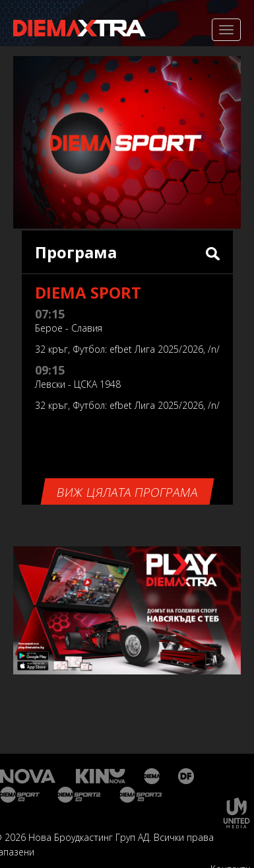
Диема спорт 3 (143, 795)
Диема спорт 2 (79, 795)
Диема (153, 776)
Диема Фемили (187, 776)
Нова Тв (29, 776)
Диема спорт (20, 795)
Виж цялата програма (127, 492)
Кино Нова (101, 776)
